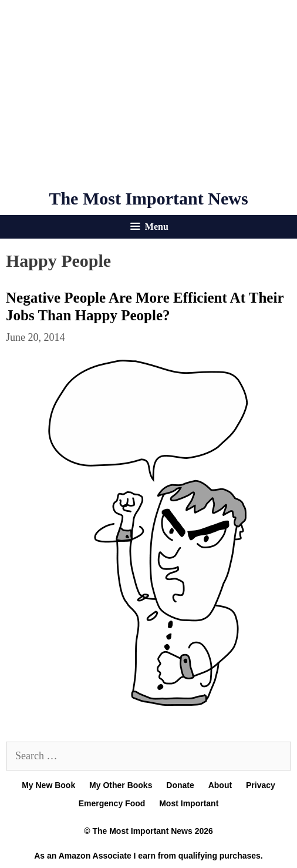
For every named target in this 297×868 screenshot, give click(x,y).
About (220, 785)
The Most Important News (148, 198)
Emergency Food (112, 803)
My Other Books (121, 785)
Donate (180, 785)
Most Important (189, 803)
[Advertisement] (148, 94)
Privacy (261, 785)
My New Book (48, 785)
